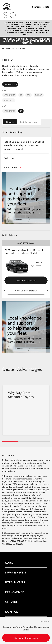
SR (21, 95)
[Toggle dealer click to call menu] (6, 15)
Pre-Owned (15, 592)
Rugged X (9, 100)
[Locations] (13, 15)
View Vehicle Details (26, 290)
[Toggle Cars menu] (42, 563)
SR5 (28, 95)
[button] (12, 167)
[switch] (21, 122)
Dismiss (44, 621)
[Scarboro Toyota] (7, 7)
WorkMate (9, 95)
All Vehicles (10, 84)
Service (12, 602)
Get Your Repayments (26, 638)
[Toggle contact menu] (42, 592)
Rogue (39, 95)
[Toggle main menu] (46, 15)
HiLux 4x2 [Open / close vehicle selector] (14, 49)
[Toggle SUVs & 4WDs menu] (42, 572)
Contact (12, 612)
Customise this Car (26, 280)
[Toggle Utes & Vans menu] (42, 582)
